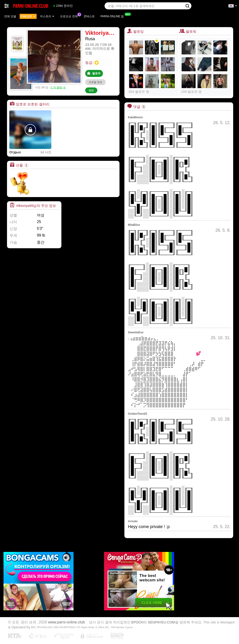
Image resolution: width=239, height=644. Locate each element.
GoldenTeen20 (137, 414)
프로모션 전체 (70, 16)
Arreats (133, 521)
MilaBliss (134, 225)
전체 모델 (10, 16)
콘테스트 (89, 16)
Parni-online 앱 (113, 16)
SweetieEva (136, 332)
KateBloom (135, 117)
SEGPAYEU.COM (162, 622)
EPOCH (137, 622)
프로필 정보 (95, 82)
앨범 (91, 90)
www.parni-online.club (66, 622)
